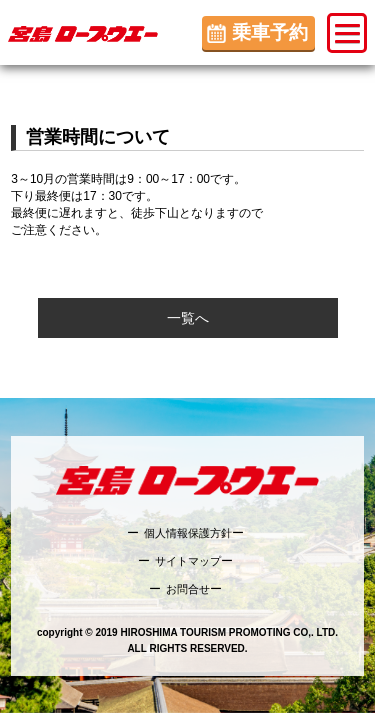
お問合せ (188, 589)
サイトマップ (188, 561)
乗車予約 (270, 32)
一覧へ (188, 318)
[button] (347, 33)
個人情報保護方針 (188, 533)
